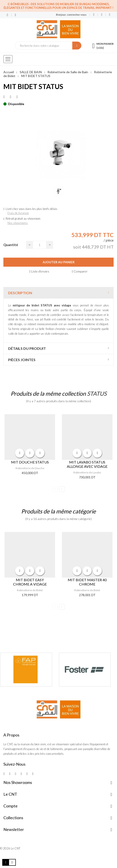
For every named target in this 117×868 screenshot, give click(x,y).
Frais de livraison (18, 213)
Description (20, 293)
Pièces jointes (22, 360)
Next (62, 489)
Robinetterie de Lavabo (87, 472)
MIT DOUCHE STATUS (30, 462)
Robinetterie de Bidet (30, 590)
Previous (55, 489)
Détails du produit (27, 348)
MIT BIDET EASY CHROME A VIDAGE (30, 582)
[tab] (58, 293)
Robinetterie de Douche (30, 468)
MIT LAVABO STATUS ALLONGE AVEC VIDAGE (87, 464)
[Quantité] (40, 245)
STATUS (97, 393)
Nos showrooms (18, 223)
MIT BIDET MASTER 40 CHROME (87, 582)
